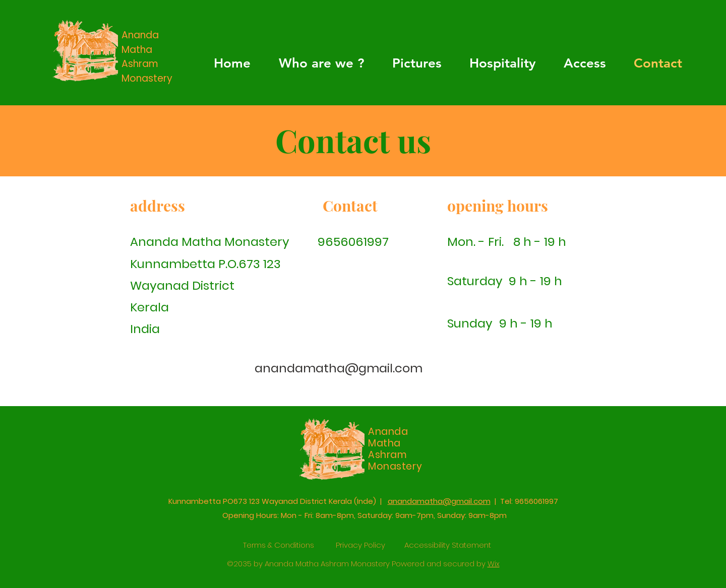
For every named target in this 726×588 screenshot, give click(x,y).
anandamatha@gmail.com (339, 368)
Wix (494, 564)
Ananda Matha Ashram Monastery (147, 57)
